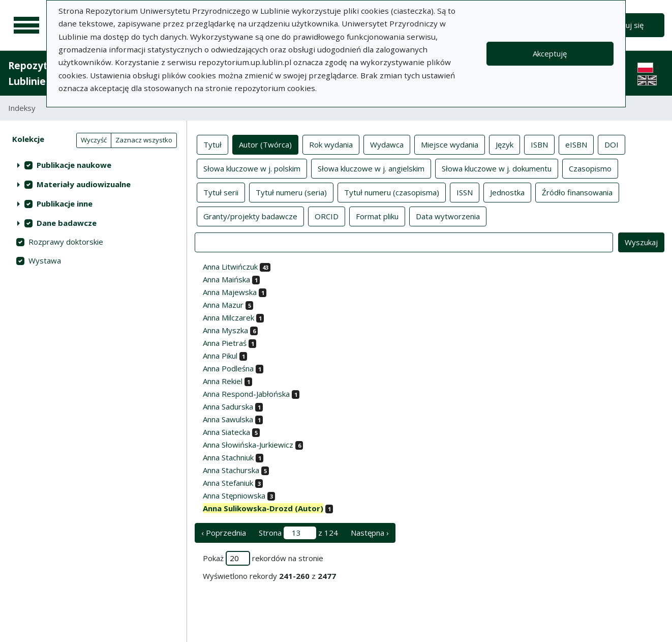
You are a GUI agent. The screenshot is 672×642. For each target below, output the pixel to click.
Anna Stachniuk (228, 457)
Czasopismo (590, 168)
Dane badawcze (67, 223)
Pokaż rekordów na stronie (263, 558)
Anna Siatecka (226, 432)
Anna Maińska (226, 279)
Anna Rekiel (223, 381)
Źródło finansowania (577, 192)
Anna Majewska (230, 292)
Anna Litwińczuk (230, 267)
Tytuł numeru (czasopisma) (392, 192)
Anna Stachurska (231, 470)
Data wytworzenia (448, 216)
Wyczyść (94, 140)
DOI (612, 144)
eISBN (576, 144)
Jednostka (507, 192)
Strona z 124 (298, 533)
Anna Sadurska (228, 406)
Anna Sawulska (228, 419)
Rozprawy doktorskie (66, 242)
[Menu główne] (26, 25)
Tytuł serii (221, 192)
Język (505, 144)
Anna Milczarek (228, 317)
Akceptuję (550, 53)
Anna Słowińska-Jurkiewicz (248, 445)
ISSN (465, 192)
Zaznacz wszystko (144, 140)
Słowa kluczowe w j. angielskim (371, 168)
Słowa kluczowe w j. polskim (252, 168)
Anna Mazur (223, 305)
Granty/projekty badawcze (250, 216)
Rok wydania (331, 144)
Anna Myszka (225, 330)
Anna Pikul (220, 356)
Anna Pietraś (225, 343)
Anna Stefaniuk (228, 483)
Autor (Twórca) (265, 144)
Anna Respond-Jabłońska (246, 394)
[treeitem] (93, 165)
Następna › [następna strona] (370, 533)
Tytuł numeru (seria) (291, 192)
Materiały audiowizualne (84, 184)
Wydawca (387, 144)
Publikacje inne (65, 203)
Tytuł (212, 144)
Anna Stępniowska (234, 495)
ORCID (327, 216)
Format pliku (377, 216)
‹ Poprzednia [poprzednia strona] (224, 533)
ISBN (539, 144)
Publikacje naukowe (74, 165)
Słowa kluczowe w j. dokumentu (497, 168)
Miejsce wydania (450, 144)
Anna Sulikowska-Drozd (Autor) (263, 508)
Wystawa (45, 260)
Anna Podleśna (228, 368)
